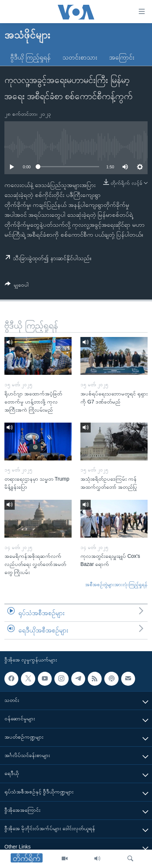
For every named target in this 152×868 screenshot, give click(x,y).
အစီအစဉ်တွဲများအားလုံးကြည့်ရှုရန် (116, 584)
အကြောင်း (122, 57)
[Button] (17, 286)
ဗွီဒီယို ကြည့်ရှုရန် (30, 57)
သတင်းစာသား (80, 57)
